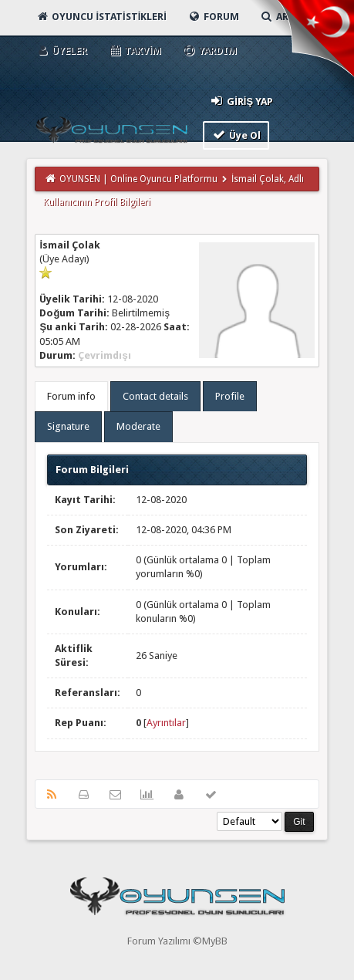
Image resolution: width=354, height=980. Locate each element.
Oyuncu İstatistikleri (101, 17)
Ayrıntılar (166, 723)
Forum (213, 17)
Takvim (135, 51)
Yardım (209, 51)
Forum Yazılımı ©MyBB (177, 941)
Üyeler (61, 51)
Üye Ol (236, 135)
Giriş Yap (241, 101)
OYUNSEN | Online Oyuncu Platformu (138, 179)
